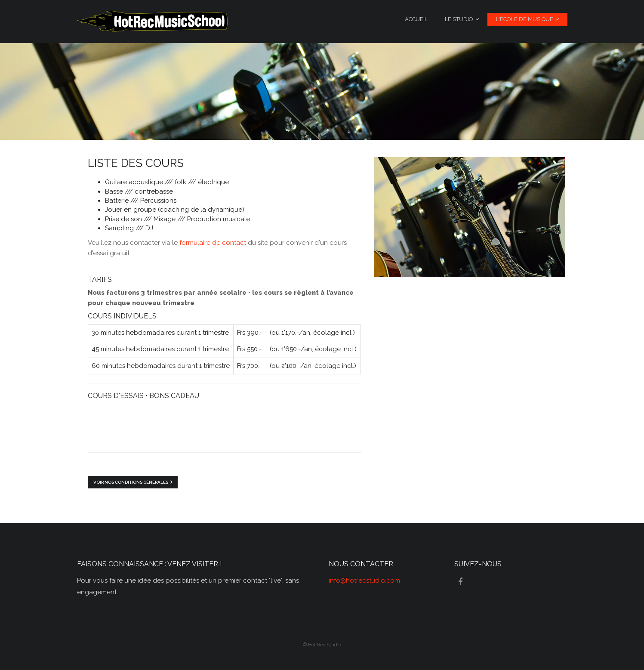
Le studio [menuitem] (459, 19)
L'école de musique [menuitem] (525, 19)
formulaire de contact (213, 243)
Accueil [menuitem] (416, 19)
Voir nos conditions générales (131, 482)
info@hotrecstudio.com (364, 580)
